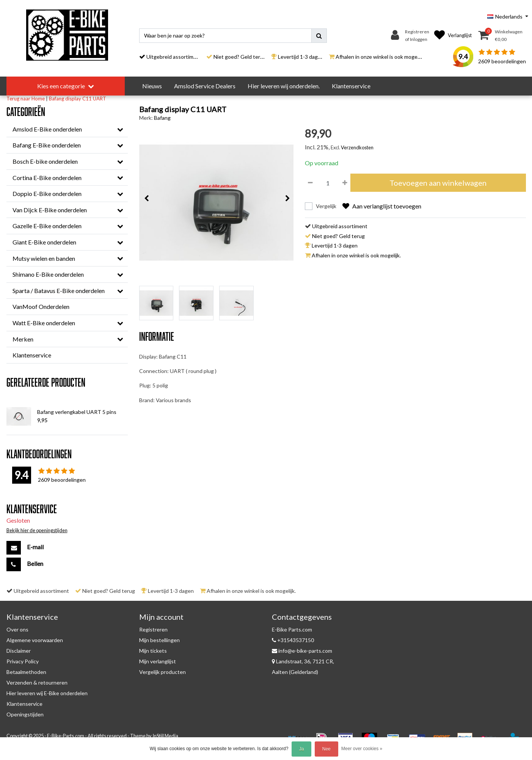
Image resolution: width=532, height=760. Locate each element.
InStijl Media (165, 736)
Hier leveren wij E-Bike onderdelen (47, 693)
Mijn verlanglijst (158, 661)
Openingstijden (25, 714)
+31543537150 (293, 640)
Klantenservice (24, 704)
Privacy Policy (23, 661)
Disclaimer (19, 651)
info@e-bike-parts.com (302, 651)
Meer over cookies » (362, 749)
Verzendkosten (357, 147)
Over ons (17, 629)
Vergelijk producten (162, 672)
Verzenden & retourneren (37, 682)
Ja (302, 749)
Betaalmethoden (26, 672)
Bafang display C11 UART (78, 99)
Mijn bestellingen (159, 640)
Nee (326, 749)
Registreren (153, 629)
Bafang (162, 118)
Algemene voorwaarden (35, 640)
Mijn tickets (153, 651)
